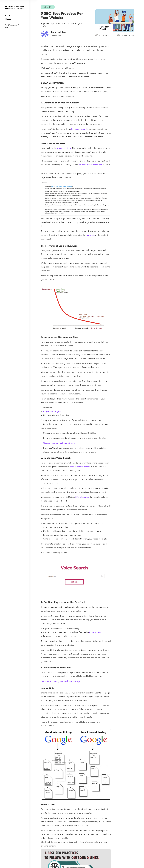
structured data (64, 148)
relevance (90, 235)
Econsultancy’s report (80, 467)
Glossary (9, 19)
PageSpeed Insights (52, 412)
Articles (8, 15)
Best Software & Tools (12, 26)
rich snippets (95, 632)
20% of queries (82, 497)
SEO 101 (48, 7)
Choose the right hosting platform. (59, 443)
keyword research (79, 129)
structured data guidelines (90, 165)
